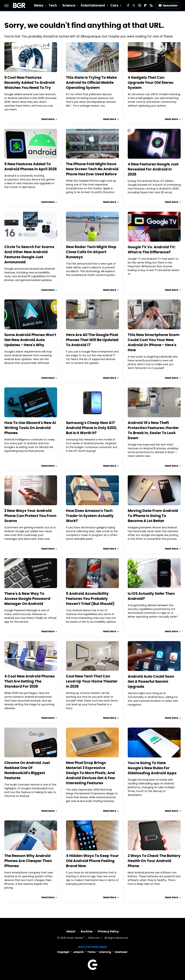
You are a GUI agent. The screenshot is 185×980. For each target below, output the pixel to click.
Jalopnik (78, 952)
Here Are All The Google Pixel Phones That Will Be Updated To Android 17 (92, 340)
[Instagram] (140, 5)
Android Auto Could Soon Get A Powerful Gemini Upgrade (151, 681)
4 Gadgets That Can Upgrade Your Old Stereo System (151, 83)
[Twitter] (134, 5)
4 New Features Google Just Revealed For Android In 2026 (153, 169)
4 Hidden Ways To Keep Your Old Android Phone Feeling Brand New (92, 861)
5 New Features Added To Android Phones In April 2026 (31, 166)
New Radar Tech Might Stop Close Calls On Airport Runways (91, 252)
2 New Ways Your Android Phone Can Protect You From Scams (30, 516)
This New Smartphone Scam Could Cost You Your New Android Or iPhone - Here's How (154, 342)
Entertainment (93, 5)
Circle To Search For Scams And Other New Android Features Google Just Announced (29, 254)
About (71, 931)
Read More (48, 119)
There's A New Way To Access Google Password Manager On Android (27, 599)
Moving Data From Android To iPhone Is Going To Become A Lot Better (153, 516)
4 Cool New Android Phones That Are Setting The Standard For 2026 (30, 681)
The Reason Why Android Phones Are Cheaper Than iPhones (28, 861)
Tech (53, 5)
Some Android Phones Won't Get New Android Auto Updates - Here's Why (30, 340)
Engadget (63, 952)
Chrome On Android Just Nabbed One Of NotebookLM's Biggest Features (27, 770)
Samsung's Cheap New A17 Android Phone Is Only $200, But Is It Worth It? (92, 428)
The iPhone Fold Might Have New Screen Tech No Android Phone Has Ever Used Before (92, 169)
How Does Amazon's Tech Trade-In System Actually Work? (90, 516)
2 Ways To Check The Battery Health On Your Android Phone (154, 861)
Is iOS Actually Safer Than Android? (151, 596)
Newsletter (168, 6)
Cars (114, 5)
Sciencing (105, 952)
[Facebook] (128, 5)
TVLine (91, 952)
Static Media (75, 938)
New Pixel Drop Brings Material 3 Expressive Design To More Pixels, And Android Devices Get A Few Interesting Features (90, 773)
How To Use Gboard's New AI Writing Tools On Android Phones (30, 428)
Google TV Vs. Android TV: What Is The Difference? (152, 250)
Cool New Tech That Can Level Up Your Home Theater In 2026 (92, 681)
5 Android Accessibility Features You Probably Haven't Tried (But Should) (90, 599)
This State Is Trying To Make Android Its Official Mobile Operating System (91, 83)
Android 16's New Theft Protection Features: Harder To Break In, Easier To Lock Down (153, 430)
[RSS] (151, 5)
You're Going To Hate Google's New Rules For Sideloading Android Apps (152, 768)
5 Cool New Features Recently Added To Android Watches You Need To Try (30, 83)
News (39, 5)
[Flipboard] (145, 5)
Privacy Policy (108, 931)
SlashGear (121, 952)
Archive (87, 931)
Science (69, 5)
